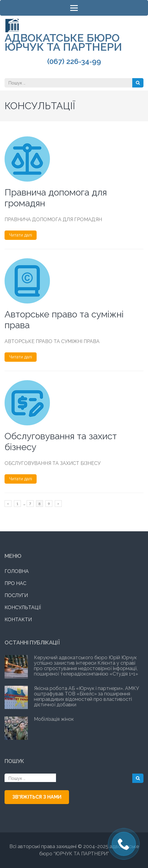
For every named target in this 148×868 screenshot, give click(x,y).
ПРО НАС (15, 583)
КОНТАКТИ (18, 620)
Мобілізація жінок (54, 719)
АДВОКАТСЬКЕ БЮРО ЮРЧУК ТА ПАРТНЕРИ (63, 42)
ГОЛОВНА (17, 571)
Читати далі (21, 235)
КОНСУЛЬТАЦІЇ (23, 607)
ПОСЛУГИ (16, 595)
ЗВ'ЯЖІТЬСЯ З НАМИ (37, 797)
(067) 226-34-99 (74, 62)
